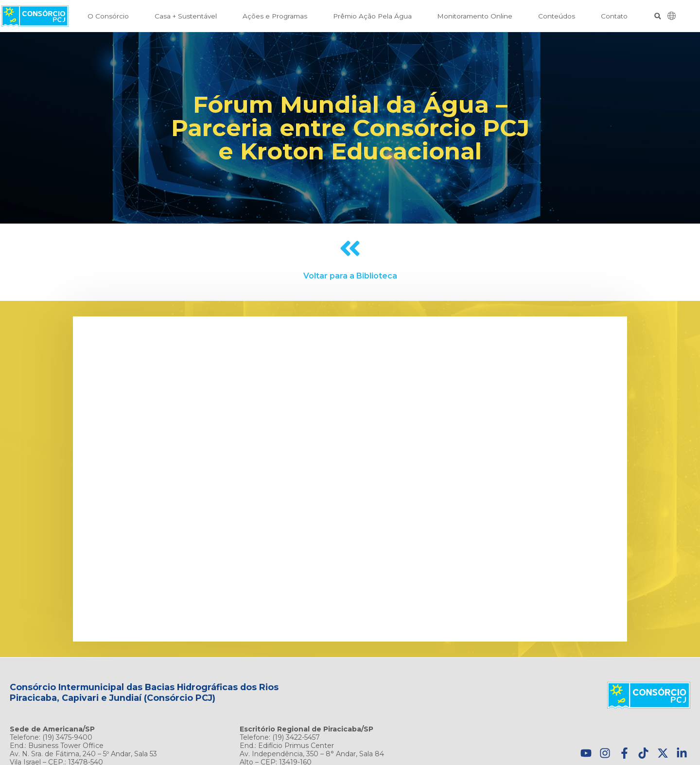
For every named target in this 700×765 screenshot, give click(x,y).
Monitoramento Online (475, 16)
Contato (614, 16)
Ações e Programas (275, 16)
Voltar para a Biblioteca (350, 276)
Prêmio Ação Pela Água (372, 16)
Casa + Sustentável (186, 16)
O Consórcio (108, 16)
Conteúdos (557, 16)
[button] (657, 16)
